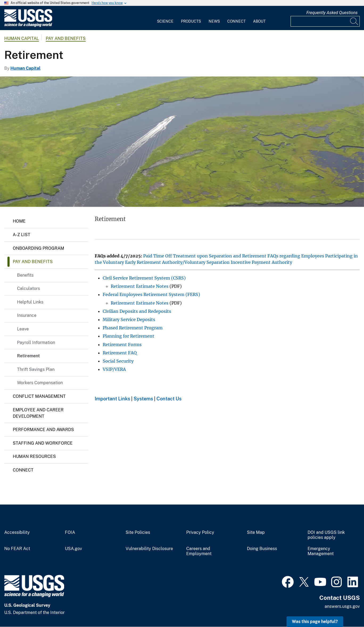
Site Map (256, 532)
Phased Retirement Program (133, 328)
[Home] (28, 26)
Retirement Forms (122, 345)
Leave (23, 329)
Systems (143, 399)
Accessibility (17, 532)
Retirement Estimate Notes (140, 286)
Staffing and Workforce (43, 443)
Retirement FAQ (120, 353)
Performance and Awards (43, 430)
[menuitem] (165, 18)
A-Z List (22, 235)
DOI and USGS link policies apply (326, 535)
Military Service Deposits (129, 319)
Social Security (118, 361)
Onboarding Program (38, 248)
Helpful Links (30, 302)
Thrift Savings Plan (36, 369)
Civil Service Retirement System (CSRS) (144, 278)
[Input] (325, 21)
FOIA (70, 532)
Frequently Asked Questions (332, 13)
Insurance (27, 315)
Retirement (28, 356)
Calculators (28, 288)
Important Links (112, 399)
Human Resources (34, 456)
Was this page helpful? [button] (315, 622)
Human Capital (22, 38)
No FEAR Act (17, 549)
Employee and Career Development (38, 413)
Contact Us (169, 399)
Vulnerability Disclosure (149, 549)
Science (165, 21)
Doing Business (262, 549)
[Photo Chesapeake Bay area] (182, 142)
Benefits (25, 275)
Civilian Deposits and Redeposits (137, 311)
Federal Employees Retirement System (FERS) (151, 294)
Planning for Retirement (129, 336)
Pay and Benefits (66, 38)
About (259, 21)
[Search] (354, 21)
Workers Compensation (40, 383)
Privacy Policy (200, 532)
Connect (236, 21)
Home (19, 221)
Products (191, 21)
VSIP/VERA (114, 369)
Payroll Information (36, 343)
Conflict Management (39, 396)
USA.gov (73, 549)
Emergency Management (321, 551)
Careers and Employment (199, 551)
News (214, 21)
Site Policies (138, 532)
